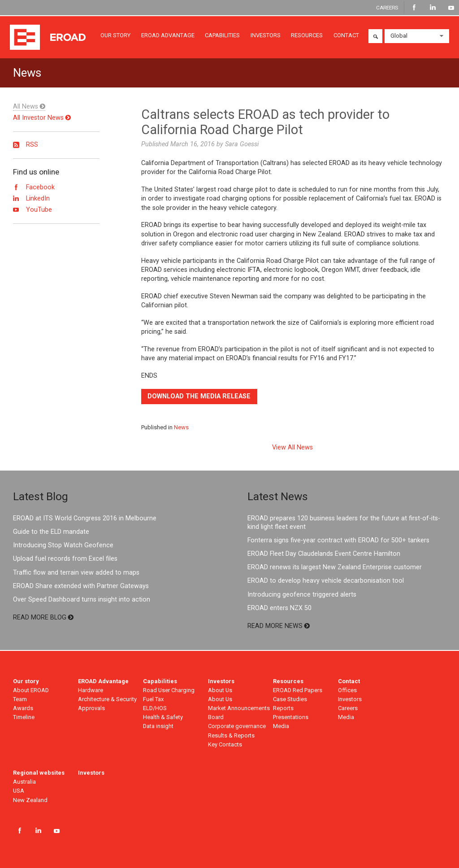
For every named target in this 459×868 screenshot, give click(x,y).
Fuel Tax (153, 699)
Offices (347, 690)
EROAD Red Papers (298, 690)
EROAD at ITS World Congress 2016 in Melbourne (85, 518)
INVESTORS (266, 35)
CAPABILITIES (222, 35)
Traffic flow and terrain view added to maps (76, 573)
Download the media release (199, 396)
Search (375, 36)
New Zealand (30, 800)
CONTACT (346, 35)
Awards (23, 708)
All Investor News (42, 118)
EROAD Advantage (103, 681)
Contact (349, 681)
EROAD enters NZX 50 (279, 608)
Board (216, 717)
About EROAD (31, 690)
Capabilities (160, 681)
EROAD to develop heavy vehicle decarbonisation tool (326, 581)
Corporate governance (237, 726)
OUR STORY (115, 35)
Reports (283, 708)
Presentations (291, 717)
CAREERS (387, 7)
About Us (220, 690)
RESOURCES (307, 35)
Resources (288, 681)
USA (19, 791)
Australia (24, 782)
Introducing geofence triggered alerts (302, 595)
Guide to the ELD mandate (51, 532)
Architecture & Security (107, 699)
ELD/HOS (155, 708)
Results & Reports (231, 735)
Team (20, 699)
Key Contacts (225, 744)
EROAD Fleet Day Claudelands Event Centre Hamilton (324, 554)
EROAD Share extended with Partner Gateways (81, 586)
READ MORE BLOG (43, 617)
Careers (348, 708)
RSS (26, 145)
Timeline (24, 717)
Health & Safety (163, 717)
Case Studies (290, 699)
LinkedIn (433, 8)
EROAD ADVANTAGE (168, 35)
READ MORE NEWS (279, 626)
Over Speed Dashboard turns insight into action (82, 600)
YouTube (451, 8)
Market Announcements (239, 708)
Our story (26, 681)
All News (29, 107)
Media (281, 726)
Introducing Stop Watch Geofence (63, 545)
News (181, 427)
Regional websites (39, 773)
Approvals (91, 708)
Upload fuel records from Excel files (65, 559)
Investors (221, 681)
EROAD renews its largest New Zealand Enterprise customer (335, 567)
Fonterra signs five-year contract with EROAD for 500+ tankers (338, 540)
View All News (292, 448)
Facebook (414, 8)
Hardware (91, 690)
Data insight (158, 726)
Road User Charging (169, 690)
